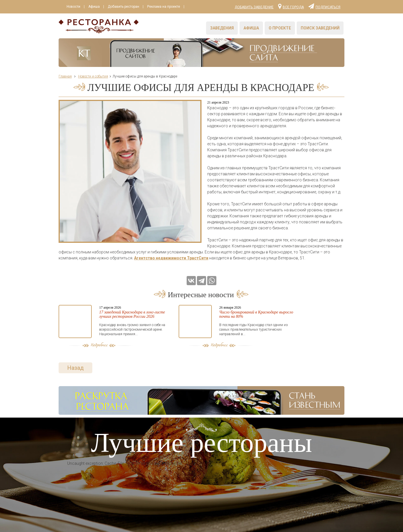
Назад (75, 368)
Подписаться (324, 6)
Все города (291, 6)
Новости (73, 7)
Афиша (94, 7)
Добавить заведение (254, 7)
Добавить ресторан (123, 7)
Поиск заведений (320, 28)
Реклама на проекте (164, 7)
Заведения (222, 28)
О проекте (280, 28)
